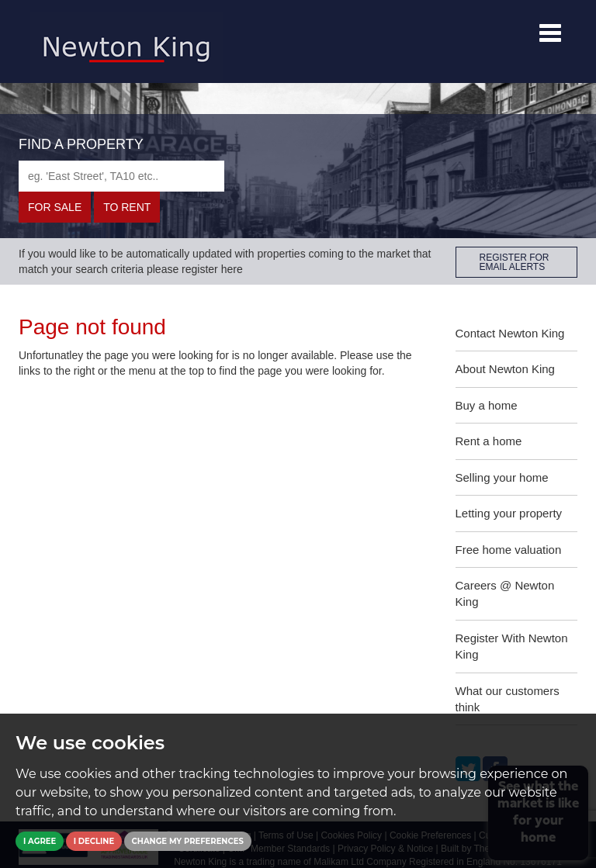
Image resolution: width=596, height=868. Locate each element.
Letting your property (509, 513)
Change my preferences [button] (188, 841)
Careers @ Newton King (505, 593)
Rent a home (489, 441)
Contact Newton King (510, 333)
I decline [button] (94, 841)
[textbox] (121, 176)
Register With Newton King (512, 646)
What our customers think (508, 699)
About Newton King (505, 369)
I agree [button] (40, 841)
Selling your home (502, 477)
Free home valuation (509, 550)
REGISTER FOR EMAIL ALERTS (515, 262)
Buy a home (487, 405)
